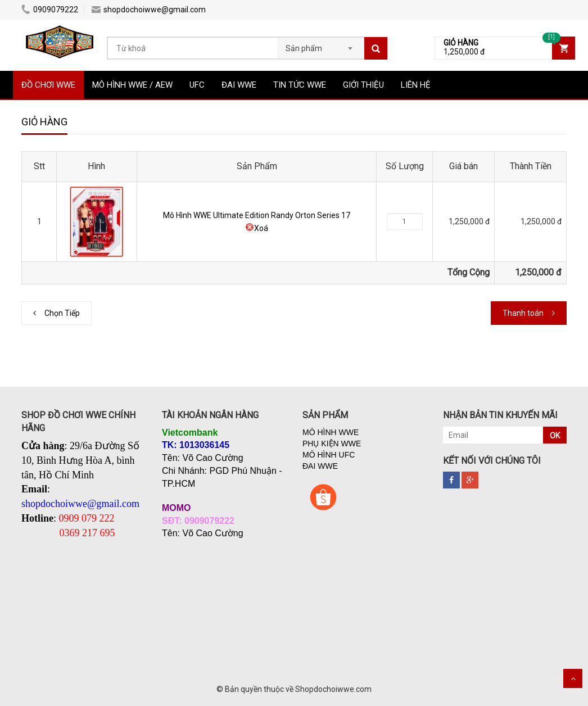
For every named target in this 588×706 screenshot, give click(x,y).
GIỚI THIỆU (363, 85)
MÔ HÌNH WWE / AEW (132, 85)
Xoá (257, 228)
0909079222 (50, 10)
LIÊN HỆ (416, 85)
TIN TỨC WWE (300, 85)
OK (555, 436)
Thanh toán (523, 313)
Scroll (573, 678)
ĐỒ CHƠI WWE (48, 85)
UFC (197, 85)
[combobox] (321, 45)
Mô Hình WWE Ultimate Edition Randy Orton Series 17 (257, 215)
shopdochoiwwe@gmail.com (149, 10)
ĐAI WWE (239, 85)
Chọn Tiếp (62, 313)
